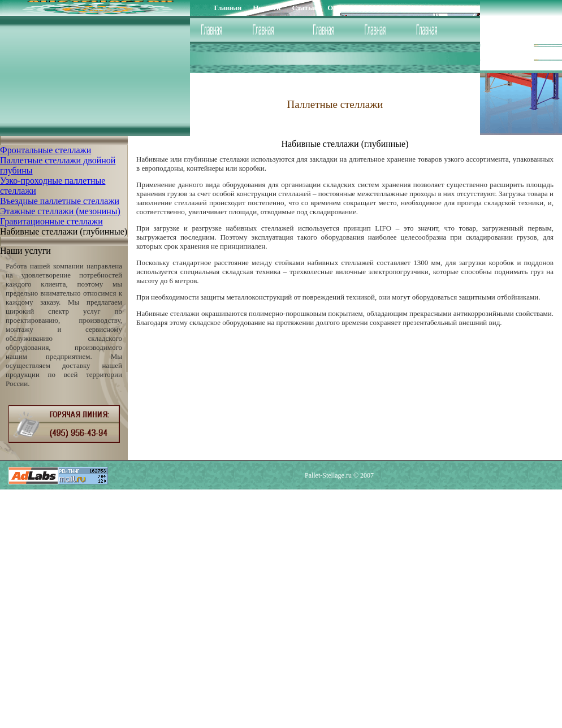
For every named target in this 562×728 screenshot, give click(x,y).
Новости (267, 8)
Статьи (304, 8)
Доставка (395, 8)
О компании (348, 8)
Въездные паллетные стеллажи (60, 201)
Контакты (439, 8)
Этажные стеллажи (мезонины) (60, 211)
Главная (228, 8)
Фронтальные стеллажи (46, 150)
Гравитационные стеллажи (51, 221)
